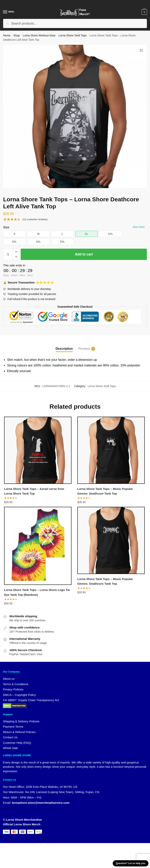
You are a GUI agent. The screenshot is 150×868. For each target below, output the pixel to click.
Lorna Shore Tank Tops (73, 35)
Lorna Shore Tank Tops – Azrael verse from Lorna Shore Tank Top (34, 491)
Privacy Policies (13, 690)
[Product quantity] (8, 254)
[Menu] (9, 12)
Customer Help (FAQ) (17, 743)
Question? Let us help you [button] (131, 863)
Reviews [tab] (84, 349)
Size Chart (139, 227)
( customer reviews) (35, 219)
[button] (141, 51)
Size (6, 227)
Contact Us (10, 738)
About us (9, 679)
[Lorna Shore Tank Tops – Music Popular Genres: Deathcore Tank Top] (111, 450)
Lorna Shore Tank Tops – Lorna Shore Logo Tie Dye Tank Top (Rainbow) (37, 592)
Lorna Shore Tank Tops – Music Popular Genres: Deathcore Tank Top (105, 491)
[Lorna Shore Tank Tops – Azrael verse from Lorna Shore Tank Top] (38, 450)
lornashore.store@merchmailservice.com (41, 803)
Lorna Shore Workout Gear (39, 35)
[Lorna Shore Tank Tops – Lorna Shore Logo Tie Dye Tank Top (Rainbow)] (38, 546)
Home (7, 35)
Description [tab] (64, 349)
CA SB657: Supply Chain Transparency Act (31, 700)
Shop (17, 35)
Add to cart (84, 254)
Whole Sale (10, 748)
